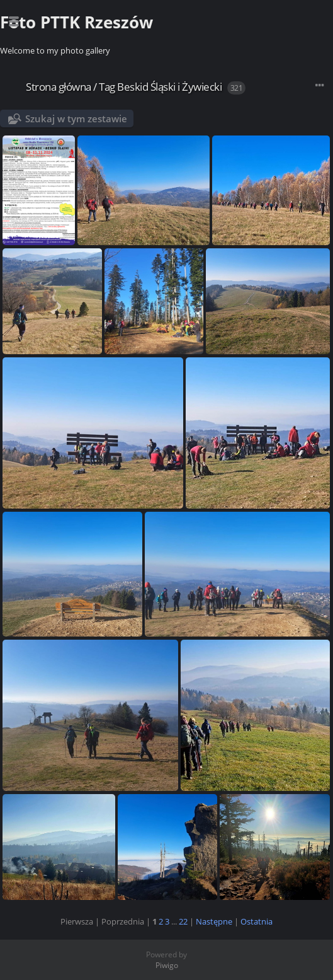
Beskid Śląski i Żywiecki (169, 87)
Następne (214, 921)
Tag (107, 87)
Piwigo (167, 965)
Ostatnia (257, 921)
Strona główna (59, 87)
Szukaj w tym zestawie (76, 118)
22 (183, 921)
